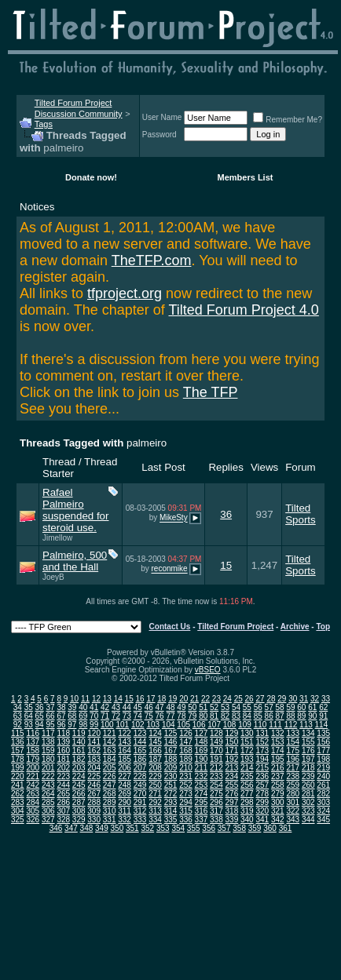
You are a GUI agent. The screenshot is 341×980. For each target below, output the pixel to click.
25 (238, 699)
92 (18, 725)
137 (33, 742)
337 (202, 820)
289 (110, 802)
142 (110, 742)
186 (140, 759)
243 (48, 785)
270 (140, 794)
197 (308, 759)
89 (301, 716)
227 (125, 776)
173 (262, 750)
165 (140, 750)
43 (116, 707)
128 (216, 733)
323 (308, 811)
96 (61, 725)
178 (18, 759)
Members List (246, 177)
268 (110, 794)
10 (74, 699)
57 (269, 707)
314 (171, 811)
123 (140, 733)
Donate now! (91, 177)
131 (262, 733)
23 (216, 699)
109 (245, 725)
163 (110, 750)
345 (323, 820)
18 (161, 699)
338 (216, 820)
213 (232, 768)
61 (312, 707)
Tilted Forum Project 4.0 (243, 310)
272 (171, 794)
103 (153, 725)
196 (293, 759)
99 (94, 725)
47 (160, 707)
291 (140, 802)
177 (323, 750)
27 (260, 699)
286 (63, 802)
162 (94, 750)
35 (29, 707)
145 (155, 742)
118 (63, 733)
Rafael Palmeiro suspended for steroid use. (75, 510)
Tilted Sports (301, 514)
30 (293, 699)
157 (18, 750)
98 (83, 725)
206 (125, 768)
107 (214, 725)
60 (301, 707)
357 (224, 828)
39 (72, 707)
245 (79, 785)
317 (216, 811)
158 (33, 750)
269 (125, 794)
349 (102, 828)
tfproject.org (125, 293)
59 (290, 707)
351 (132, 828)
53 (225, 707)
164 (125, 750)
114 (322, 725)
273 (186, 794)
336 (186, 820)
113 (306, 725)
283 (18, 802)
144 (140, 742)
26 (249, 699)
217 (293, 768)
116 (33, 733)
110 (260, 725)
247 (110, 785)
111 (275, 725)
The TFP (211, 392)
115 (18, 733)
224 (79, 776)
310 (110, 811)
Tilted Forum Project (235, 627)
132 (278, 733)
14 (118, 699)
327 (48, 820)
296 (216, 802)
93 (29, 725)
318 (232, 811)
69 (83, 716)
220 (18, 776)
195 (278, 759)
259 (293, 785)
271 (155, 794)
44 (127, 707)
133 (293, 733)
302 (308, 802)
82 (225, 716)
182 (79, 759)
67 (61, 716)
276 (232, 794)
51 (203, 707)
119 (79, 733)
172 (247, 750)
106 (199, 725)
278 (262, 794)
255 (232, 785)
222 (48, 776)
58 (280, 707)
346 (56, 828)
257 (262, 785)
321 (278, 811)
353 (163, 828)
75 (149, 716)
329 (79, 820)
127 (202, 733)
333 (140, 820)
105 (183, 725)
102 (138, 725)
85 (258, 716)
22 (205, 699)
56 (258, 707)
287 (79, 802)
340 (247, 820)
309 (94, 811)
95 (50, 725)
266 (79, 794)
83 (236, 716)
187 (155, 759)
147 (186, 742)
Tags (44, 124)
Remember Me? (288, 120)
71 (105, 716)
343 (293, 820)
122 (125, 733)
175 (293, 750)
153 (278, 742)
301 (293, 802)
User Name (162, 117)
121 (110, 733)
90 (312, 716)
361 (286, 828)
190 (202, 759)
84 (247, 716)
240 (323, 776)
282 (323, 794)
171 (232, 750)
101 (122, 725)
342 (278, 820)
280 (293, 794)
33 (326, 699)
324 (323, 811)
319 (247, 811)
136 (18, 742)
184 (110, 759)
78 (181, 716)
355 (194, 828)
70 (94, 716)
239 (308, 776)
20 (183, 699)
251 (171, 785)
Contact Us (170, 627)
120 (94, 733)
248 (125, 785)
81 (214, 716)
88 (290, 716)
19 (172, 699)
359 (255, 828)
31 (304, 699)
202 (63, 768)
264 (48, 794)
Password (159, 135)
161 (79, 750)
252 (186, 785)
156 (323, 742)
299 (262, 802)
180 (48, 759)
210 (186, 768)
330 (94, 820)
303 (323, 802)
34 (18, 707)
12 (96, 699)
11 (85, 699)
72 (116, 716)
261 (323, 785)
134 (308, 733)
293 (171, 802)
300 (278, 802)
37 (50, 707)
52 (214, 707)
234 (232, 776)
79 (192, 716)
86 (269, 716)
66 (50, 716)
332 (125, 820)
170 (216, 750)
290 (125, 802)
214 (247, 768)
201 (48, 768)
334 (155, 820)
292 (155, 802)
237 (278, 776)
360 (270, 828)
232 (202, 776)
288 (94, 802)
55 (247, 707)
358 (239, 828)
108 (230, 725)
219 (323, 768)
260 (308, 785)
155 (308, 742)
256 (247, 785)
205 (110, 768)
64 (29, 716)
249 (140, 785)
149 (216, 742)
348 (87, 828)
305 (33, 811)
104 (169, 725)
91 (323, 716)
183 (94, 759)
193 (247, 759)
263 (33, 794)
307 (63, 811)
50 (192, 707)
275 (216, 794)
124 (155, 733)
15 (226, 565)
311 (125, 811)
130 (247, 733)
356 (209, 828)
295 (202, 802)
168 (186, 750)
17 (150, 699)
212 (216, 768)
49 (181, 707)
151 (247, 742)
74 (138, 716)
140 (79, 742)
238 (293, 776)
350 (117, 828)
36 (226, 514)
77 (170, 716)
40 (83, 707)
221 (33, 776)
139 (63, 742)
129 (232, 733)
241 (18, 785)
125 (171, 733)
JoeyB (53, 577)
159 (48, 750)
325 (18, 820)
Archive (295, 627)
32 (315, 699)
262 (18, 794)
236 (262, 776)
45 (138, 707)
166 (155, 750)
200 (33, 768)
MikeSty (174, 518)
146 (171, 742)
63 (18, 716)
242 (33, 785)
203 (79, 768)
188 (171, 759)
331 (110, 820)
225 (94, 776)
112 (291, 725)
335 (171, 820)
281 (308, 794)
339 (232, 820)
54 (236, 707)
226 (110, 776)
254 (216, 785)
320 (262, 811)
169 (202, 750)
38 (61, 707)
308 (79, 811)
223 (63, 776)
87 (280, 716)
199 (18, 768)
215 (262, 768)
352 (147, 828)
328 (63, 820)
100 (107, 725)
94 (40, 725)
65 (40, 716)
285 (48, 802)
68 (72, 716)
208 (155, 768)
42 (105, 707)
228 (140, 776)
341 (262, 820)
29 (282, 699)
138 (48, 742)
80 (203, 716)
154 (293, 742)
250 (155, 785)
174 (278, 750)
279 (278, 794)
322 (293, 811)
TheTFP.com (152, 260)
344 (308, 820)
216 (278, 768)
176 (308, 750)
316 (202, 811)
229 (155, 776)
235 (247, 776)
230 (171, 776)
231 (186, 776)
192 (232, 759)
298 (247, 802)
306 (48, 811)
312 (140, 811)
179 (33, 759)
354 (178, 828)
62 (323, 707)
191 (216, 759)
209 (171, 768)
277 (247, 794)
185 (125, 759)
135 (323, 733)
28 (271, 699)
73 (127, 716)
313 (155, 811)
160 (63, 750)
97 (72, 725)
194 (262, 759)
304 (18, 811)
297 (232, 802)
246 (94, 785)
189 (186, 759)
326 (33, 820)
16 (140, 699)
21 (194, 699)
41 (94, 707)
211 (202, 768)
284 (33, 802)
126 (186, 733)
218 (308, 768)
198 (323, 759)
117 (48, 733)
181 (63, 759)
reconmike (170, 569)
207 (140, 768)
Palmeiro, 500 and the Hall (75, 561)
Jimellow (57, 538)
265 (63, 794)
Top (323, 627)
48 (170, 707)
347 (71, 828)
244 (63, 785)
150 (232, 742)
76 (160, 716)
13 (107, 699)
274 (202, 794)
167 (171, 750)
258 (278, 785)
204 (94, 768)
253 (202, 785)
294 (186, 802)
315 (186, 811)
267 (94, 794)
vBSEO (208, 670)
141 (94, 742)
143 (125, 742)
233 (216, 776)
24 (227, 699)
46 (149, 707)
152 (262, 742)
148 (202, 742)
